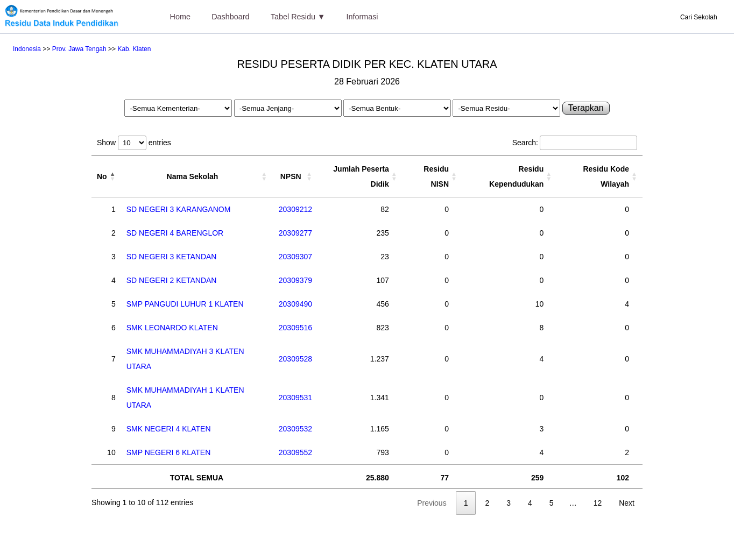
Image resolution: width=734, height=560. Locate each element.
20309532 (295, 429)
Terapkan (586, 108)
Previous (432, 503)
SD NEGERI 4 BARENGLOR (175, 233)
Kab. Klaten (134, 49)
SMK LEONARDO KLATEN (172, 328)
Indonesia (27, 49)
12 (598, 503)
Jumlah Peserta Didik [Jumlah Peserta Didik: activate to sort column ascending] (361, 176)
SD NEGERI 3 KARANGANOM (179, 209)
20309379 (295, 280)
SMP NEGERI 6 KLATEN (169, 452)
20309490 (295, 304)
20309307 (295, 257)
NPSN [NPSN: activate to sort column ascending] (291, 176)
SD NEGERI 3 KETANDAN (172, 257)
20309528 (295, 359)
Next (627, 503)
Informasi (362, 17)
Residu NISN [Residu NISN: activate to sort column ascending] (436, 176)
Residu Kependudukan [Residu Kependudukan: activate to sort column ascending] (516, 176)
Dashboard (230, 17)
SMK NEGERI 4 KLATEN (169, 429)
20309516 (295, 328)
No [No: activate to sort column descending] (102, 176)
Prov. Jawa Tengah (79, 49)
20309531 (295, 398)
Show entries (134, 143)
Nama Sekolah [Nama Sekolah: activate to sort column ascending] (193, 176)
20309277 (295, 233)
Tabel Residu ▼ (298, 17)
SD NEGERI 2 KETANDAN (172, 280)
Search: (575, 143)
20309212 (295, 209)
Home (180, 17)
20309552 (295, 452)
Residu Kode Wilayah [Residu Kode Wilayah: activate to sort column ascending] (606, 176)
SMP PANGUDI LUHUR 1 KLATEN (185, 304)
